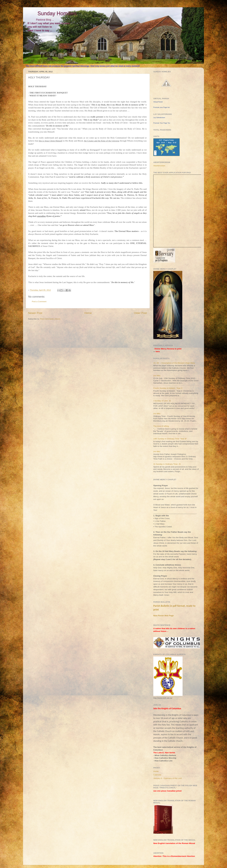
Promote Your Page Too (162, 123)
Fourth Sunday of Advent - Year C (168, 388)
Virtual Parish (158, 102)
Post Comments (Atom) (50, 319)
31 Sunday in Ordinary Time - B (167, 464)
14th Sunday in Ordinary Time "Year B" (170, 439)
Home (88, 313)
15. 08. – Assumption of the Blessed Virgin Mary (174, 363)
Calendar (157, 775)
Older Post (140, 313)
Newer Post (35, 313)
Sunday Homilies (50, 13)
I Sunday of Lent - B (162, 401)
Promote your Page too (161, 107)
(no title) (157, 376)
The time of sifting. (161, 426)
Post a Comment (39, 302)
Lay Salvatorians (159, 117)
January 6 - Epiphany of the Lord (167, 778)
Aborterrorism (159, 166)
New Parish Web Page (164, 616)
